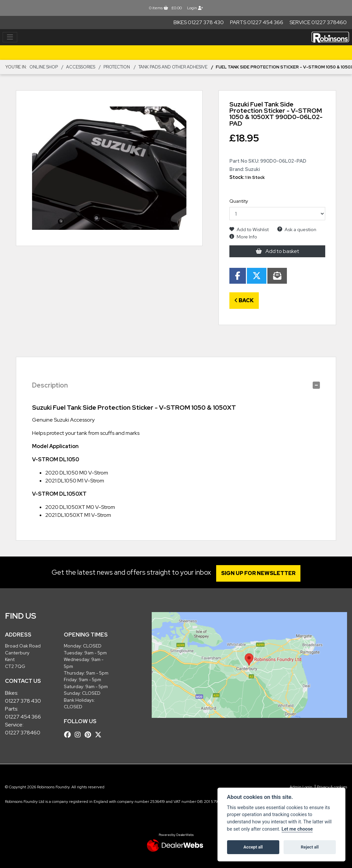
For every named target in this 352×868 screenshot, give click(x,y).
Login (195, 8)
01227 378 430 (23, 701)
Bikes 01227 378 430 (199, 22)
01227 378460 (23, 733)
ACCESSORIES (81, 67)
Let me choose (297, 829)
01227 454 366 (23, 717)
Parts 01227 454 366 (257, 22)
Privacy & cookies (332, 787)
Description (50, 385)
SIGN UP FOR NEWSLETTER (260, 573)
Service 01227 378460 (318, 22)
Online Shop (44, 67)
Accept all (253, 847)
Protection (117, 67)
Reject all (310, 847)
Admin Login (301, 787)
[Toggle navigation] (10, 37)
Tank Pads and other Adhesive (173, 67)
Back (244, 300)
